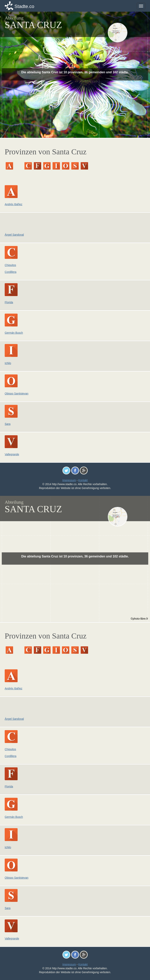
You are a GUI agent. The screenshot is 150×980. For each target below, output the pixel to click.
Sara (8, 424)
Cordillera (11, 272)
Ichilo (8, 363)
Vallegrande (12, 454)
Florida (9, 302)
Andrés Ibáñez (13, 204)
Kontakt (83, 480)
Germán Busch (14, 333)
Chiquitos (10, 265)
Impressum (69, 480)
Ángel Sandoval (14, 235)
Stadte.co (24, 6)
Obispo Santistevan (17, 394)
